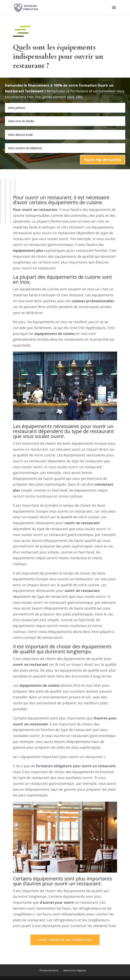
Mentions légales (75, 970)
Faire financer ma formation (65, 940)
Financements (49, 970)
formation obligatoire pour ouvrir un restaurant (76, 766)
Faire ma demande (103, 160)
